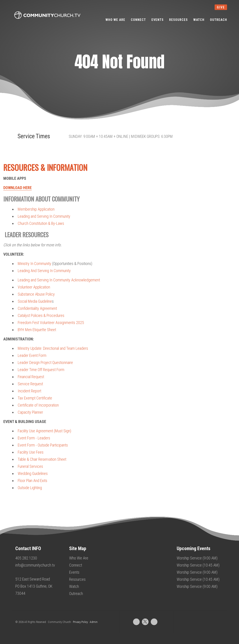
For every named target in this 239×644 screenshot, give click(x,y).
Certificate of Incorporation (38, 405)
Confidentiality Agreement (37, 308)
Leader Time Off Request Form (41, 370)
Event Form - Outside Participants (43, 445)
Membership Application (36, 209)
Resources (77, 579)
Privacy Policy (80, 622)
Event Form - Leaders (34, 438)
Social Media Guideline (35, 301)
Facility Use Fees (31, 452)
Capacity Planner (30, 412)
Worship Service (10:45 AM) (198, 565)
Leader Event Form (32, 355)
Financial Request (31, 377)
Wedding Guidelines (33, 473)
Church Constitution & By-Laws (41, 223)
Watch (74, 586)
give (221, 7)
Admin (94, 622)
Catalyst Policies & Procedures (41, 315)
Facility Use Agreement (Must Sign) (44, 431)
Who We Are (79, 558)
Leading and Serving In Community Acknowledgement (59, 280)
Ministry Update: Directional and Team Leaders (53, 348)
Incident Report (29, 391)
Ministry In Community (34, 264)
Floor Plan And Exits (32, 481)
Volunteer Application (34, 287)
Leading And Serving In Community (44, 271)
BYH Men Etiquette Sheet (37, 330)
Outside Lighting (30, 488)
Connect (76, 565)
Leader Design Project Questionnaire (45, 362)
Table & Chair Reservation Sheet (42, 459)
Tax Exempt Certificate (35, 398)
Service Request (30, 384)
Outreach (76, 594)
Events (74, 572)
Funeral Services (30, 466)
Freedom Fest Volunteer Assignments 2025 (51, 323)
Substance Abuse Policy (36, 294)
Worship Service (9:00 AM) (197, 558)
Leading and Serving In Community (44, 216)
